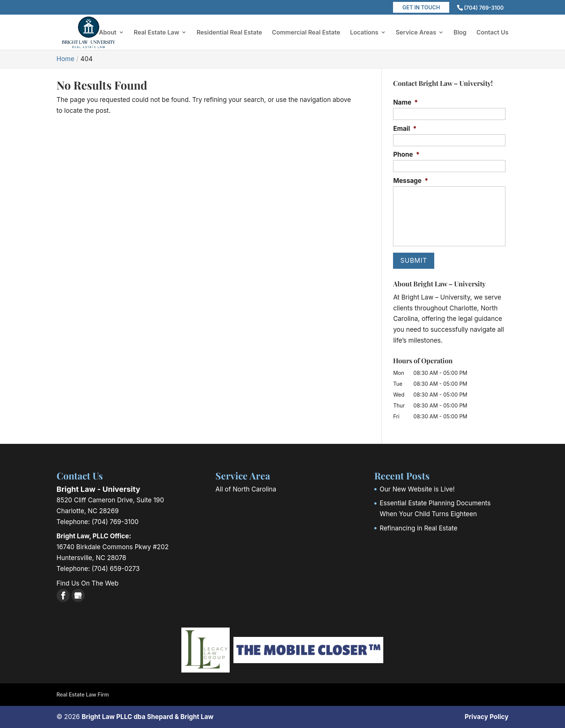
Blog (460, 33)
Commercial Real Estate (306, 33)
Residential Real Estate (229, 33)
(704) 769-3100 (484, 8)
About (108, 33)
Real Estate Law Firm (83, 694)
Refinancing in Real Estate (419, 528)
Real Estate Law (156, 33)
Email (405, 129)
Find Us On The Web (88, 583)
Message (410, 181)
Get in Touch (421, 7)
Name (405, 102)
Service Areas (416, 33)
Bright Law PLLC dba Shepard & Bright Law (148, 717)
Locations (364, 33)
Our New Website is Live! (417, 489)
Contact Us (492, 33)
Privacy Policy (487, 717)
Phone (406, 154)
